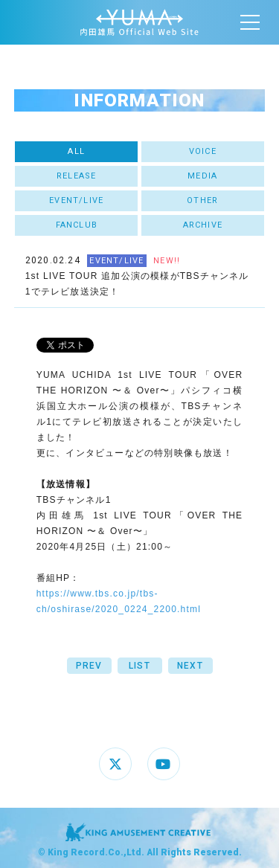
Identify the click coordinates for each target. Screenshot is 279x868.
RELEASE (76, 176)
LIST (139, 666)
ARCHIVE (203, 225)
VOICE (203, 151)
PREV (89, 666)
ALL (76, 151)
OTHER (202, 200)
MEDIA (202, 176)
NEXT (190, 666)
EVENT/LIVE (76, 200)
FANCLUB (77, 225)
